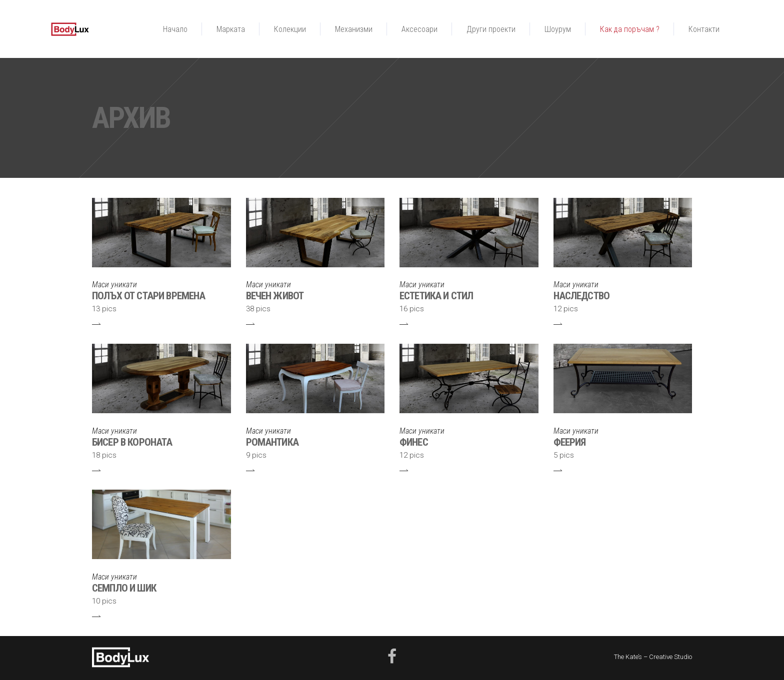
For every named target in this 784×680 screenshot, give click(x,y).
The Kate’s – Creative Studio (653, 657)
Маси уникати (114, 285)
